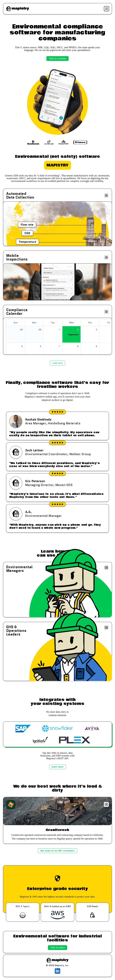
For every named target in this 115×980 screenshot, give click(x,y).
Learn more (57, 767)
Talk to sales (57, 948)
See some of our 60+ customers (57, 851)
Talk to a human (57, 58)
